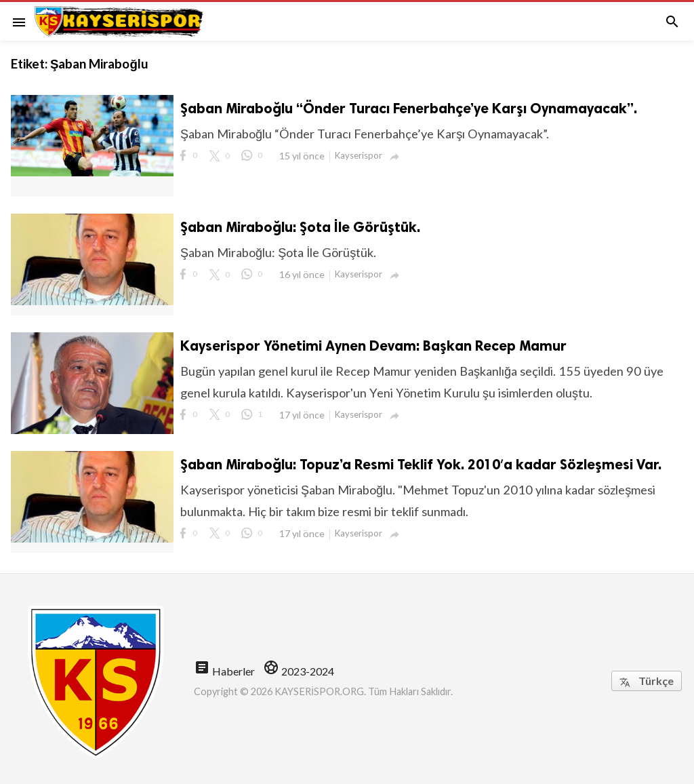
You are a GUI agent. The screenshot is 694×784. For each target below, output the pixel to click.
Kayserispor (359, 155)
